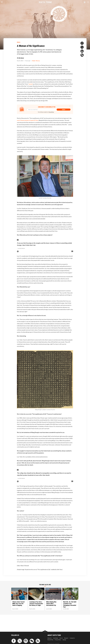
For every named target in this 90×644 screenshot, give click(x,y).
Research (66, 638)
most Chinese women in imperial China (28, 120)
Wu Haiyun (21, 58)
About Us (49, 638)
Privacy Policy (58, 640)
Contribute (56, 638)
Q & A (19, 42)
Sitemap (64, 640)
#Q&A (34, 61)
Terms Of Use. (51, 112)
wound (31, 84)
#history (38, 61)
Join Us (61, 638)
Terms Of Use (50, 640)
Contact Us (72, 638)
